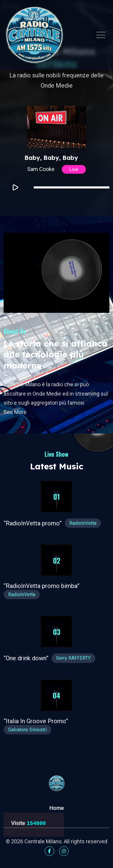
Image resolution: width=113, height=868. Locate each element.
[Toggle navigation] (101, 35)
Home (57, 808)
